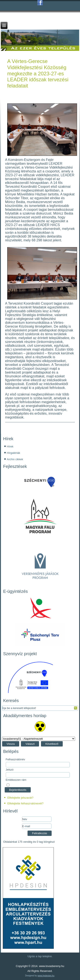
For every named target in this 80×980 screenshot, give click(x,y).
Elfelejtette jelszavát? (20, 798)
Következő (52, 744)
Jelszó (10, 770)
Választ (30, 744)
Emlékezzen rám (16, 780)
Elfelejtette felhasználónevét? (25, 803)
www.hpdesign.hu (46, 976)
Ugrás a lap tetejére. (40, 956)
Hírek (10, 446)
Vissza (11, 744)
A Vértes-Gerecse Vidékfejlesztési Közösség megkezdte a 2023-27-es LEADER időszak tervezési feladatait (38, 73)
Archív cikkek (15, 459)
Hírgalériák (14, 453)
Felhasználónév (15, 759)
